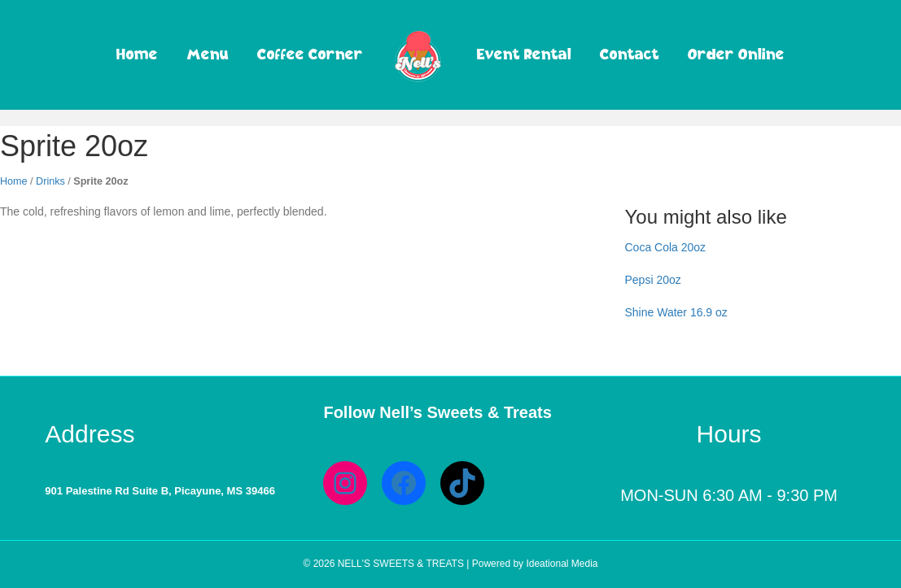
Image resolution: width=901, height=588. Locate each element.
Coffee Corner (310, 54)
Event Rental (524, 54)
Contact (630, 54)
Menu (208, 54)
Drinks (50, 181)
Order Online (736, 54)
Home (137, 54)
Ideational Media (562, 564)
